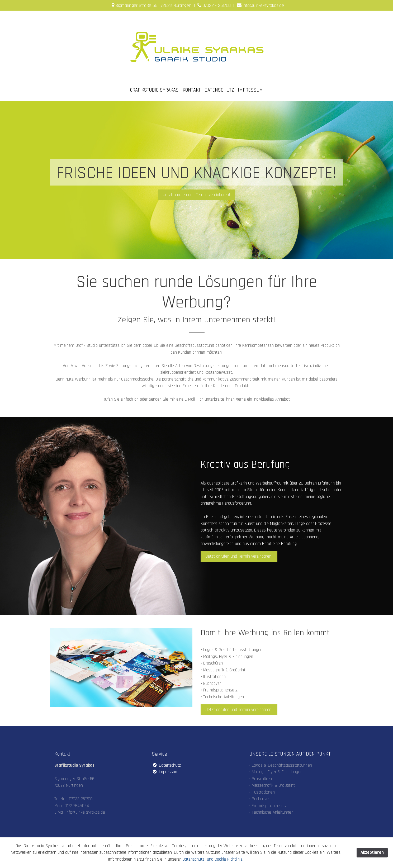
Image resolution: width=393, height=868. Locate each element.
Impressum (165, 772)
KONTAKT (192, 90)
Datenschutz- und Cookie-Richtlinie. (213, 859)
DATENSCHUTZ (219, 90)
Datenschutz (166, 765)
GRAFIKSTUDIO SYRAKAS (154, 90)
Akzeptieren (372, 852)
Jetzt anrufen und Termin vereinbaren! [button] (196, 195)
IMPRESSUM (250, 90)
